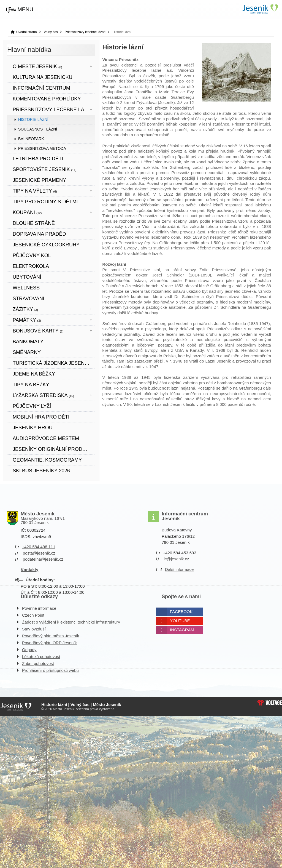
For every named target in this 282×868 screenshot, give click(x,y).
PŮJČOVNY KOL (32, 255)
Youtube (180, 621)
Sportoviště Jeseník (45, 169)
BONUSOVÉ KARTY (38, 331)
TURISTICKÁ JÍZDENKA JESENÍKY (53, 363)
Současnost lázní (38, 129)
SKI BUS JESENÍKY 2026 (41, 471)
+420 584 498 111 (38, 547)
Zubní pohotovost (38, 663)
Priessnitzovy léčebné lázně (85, 32)
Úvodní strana (260, 9)
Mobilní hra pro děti (41, 417)
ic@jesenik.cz (177, 559)
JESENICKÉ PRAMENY (39, 180)
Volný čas (51, 32)
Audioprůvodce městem (46, 438)
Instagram (182, 630)
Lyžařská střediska (43, 395)
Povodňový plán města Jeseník (51, 636)
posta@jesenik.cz (39, 553)
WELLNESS (26, 288)
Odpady (29, 650)
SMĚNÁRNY (27, 352)
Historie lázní (33, 119)
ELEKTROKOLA (31, 266)
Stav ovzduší (34, 629)
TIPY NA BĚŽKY (31, 385)
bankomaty (28, 342)
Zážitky (25, 309)
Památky (27, 320)
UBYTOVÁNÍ (27, 277)
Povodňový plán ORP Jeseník (49, 643)
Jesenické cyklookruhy (46, 245)
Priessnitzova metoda (42, 148)
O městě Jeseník (37, 66)
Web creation (270, 703)
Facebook (181, 612)
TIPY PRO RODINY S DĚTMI (45, 202)
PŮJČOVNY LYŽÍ (32, 406)
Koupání (27, 212)
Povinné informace (39, 608)
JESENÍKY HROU (33, 428)
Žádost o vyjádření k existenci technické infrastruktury (71, 622)
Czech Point (33, 615)
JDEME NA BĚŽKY (34, 374)
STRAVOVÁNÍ (29, 299)
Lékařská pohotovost (41, 657)
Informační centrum (41, 88)
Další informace (179, 569)
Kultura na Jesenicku (43, 77)
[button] (19, 10)
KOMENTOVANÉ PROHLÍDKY (47, 99)
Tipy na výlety (35, 191)
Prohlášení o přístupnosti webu (50, 670)
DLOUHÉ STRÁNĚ (34, 223)
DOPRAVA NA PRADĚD (39, 234)
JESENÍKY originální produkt (52, 449)
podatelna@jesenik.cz (43, 559)
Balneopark (31, 139)
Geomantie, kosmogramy (47, 460)
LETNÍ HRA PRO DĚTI (38, 159)
